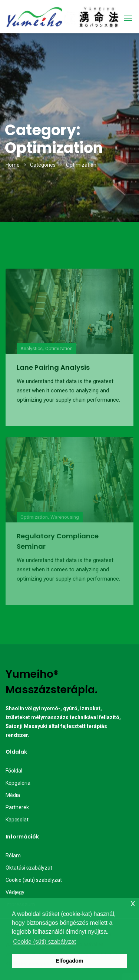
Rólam (13, 856)
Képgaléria (18, 783)
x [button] (133, 903)
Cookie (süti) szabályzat (34, 880)
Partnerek (17, 807)
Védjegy (15, 892)
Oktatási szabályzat (29, 868)
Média (13, 795)
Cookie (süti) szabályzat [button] (44, 942)
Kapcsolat (17, 820)
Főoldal (14, 771)
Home (13, 165)
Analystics (32, 348)
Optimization (59, 348)
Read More (33, 413)
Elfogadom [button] (69, 961)
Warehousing (65, 517)
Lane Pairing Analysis (53, 367)
